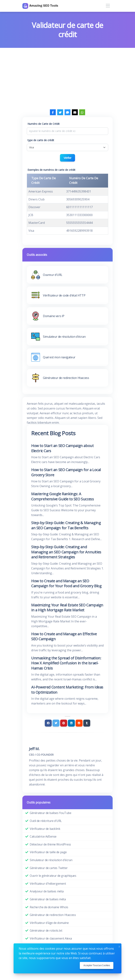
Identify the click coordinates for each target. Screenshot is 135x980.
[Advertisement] (67, 75)
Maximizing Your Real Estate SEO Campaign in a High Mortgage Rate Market (67, 608)
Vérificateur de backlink (45, 829)
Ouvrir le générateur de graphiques (53, 876)
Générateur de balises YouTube (50, 813)
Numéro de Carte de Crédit (44, 124)
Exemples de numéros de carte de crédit (51, 170)
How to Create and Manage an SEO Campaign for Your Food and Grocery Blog (66, 583)
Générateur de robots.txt (46, 930)
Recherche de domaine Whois (49, 907)
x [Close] (119, 946)
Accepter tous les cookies (97, 965)
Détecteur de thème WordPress (50, 844)
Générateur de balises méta (48, 899)
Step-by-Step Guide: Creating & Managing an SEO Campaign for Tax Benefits (66, 525)
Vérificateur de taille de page (48, 852)
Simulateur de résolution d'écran (51, 860)
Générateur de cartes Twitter (49, 868)
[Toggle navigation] (108, 6)
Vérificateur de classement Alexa (51, 938)
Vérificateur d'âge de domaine (49, 923)
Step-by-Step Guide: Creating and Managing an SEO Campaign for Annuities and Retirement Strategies (66, 552)
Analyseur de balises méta (47, 891)
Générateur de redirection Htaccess (53, 915)
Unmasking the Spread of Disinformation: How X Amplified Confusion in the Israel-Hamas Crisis (66, 663)
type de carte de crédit (41, 140)
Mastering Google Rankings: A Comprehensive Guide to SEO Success (62, 496)
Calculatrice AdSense (43, 836)
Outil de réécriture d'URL (46, 821)
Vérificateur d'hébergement (48, 884)
